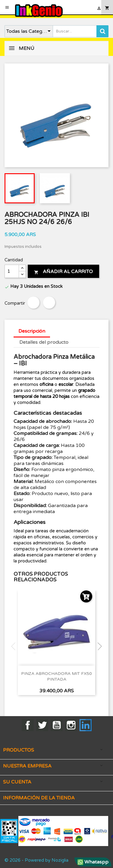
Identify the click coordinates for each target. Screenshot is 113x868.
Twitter (42, 725)
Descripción (32, 331)
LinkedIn (86, 725)
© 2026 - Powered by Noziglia (36, 860)
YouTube (57, 725)
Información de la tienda (39, 798)
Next (98, 646)
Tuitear (49, 303)
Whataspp (93, 862)
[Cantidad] (12, 271)
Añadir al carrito (63, 272)
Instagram (71, 725)
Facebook (28, 725)
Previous (15, 646)
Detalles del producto (44, 342)
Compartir (33, 303)
